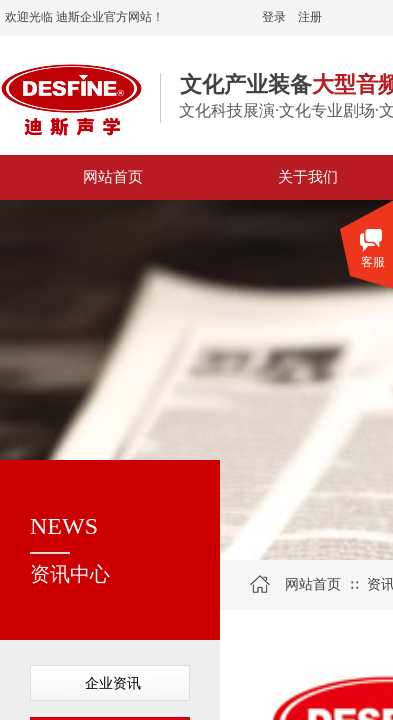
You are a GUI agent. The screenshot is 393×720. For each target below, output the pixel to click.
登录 (274, 17)
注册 (310, 17)
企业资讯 (113, 683)
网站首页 (313, 584)
